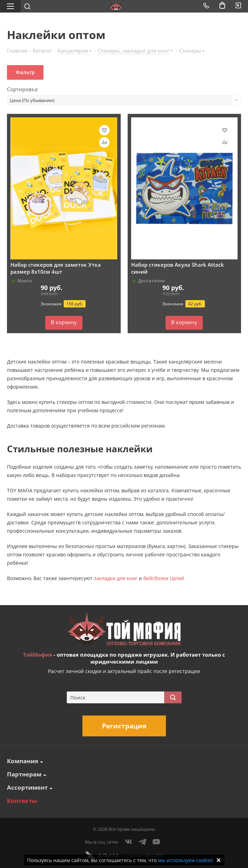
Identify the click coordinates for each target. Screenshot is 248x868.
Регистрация (124, 726)
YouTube (157, 842)
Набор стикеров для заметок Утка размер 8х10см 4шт (56, 268)
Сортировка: (23, 89)
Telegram (143, 842)
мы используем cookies (186, 860)
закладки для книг (116, 578)
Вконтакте (129, 842)
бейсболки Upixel (164, 578)
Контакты (22, 801)
